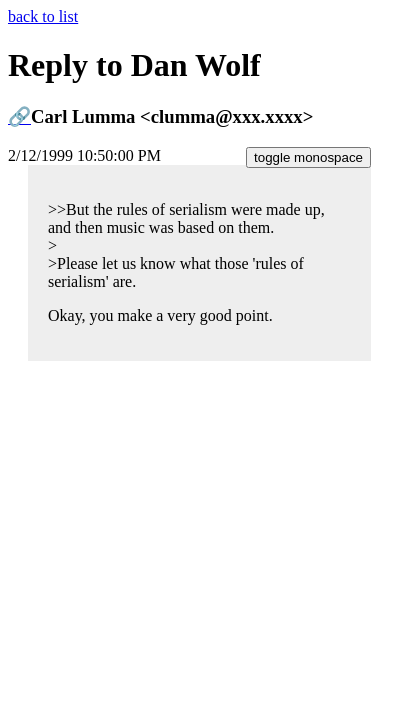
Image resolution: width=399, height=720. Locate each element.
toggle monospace (308, 157)
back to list (43, 16)
